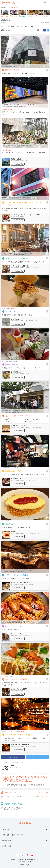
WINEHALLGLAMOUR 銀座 (8, 731)
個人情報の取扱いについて (32, 860)
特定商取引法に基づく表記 (25, 862)
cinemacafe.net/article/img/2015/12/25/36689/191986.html (18, 147)
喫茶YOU (9, 524)
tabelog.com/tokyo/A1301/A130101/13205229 (15, 623)
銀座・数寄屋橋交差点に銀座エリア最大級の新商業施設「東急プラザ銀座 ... (20, 145)
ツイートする (37, 757)
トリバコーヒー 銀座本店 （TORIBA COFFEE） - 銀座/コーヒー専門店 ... (18, 253)
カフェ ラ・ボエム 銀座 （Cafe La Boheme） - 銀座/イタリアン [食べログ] (18, 570)
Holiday (8, 3)
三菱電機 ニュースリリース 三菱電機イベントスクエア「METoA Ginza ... (19, 105)
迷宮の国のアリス (13, 471)
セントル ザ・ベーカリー (16, 416)
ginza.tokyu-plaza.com (10, 66)
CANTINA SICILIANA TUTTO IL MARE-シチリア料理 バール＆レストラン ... (19, 197)
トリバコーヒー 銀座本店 (17, 258)
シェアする (12, 757)
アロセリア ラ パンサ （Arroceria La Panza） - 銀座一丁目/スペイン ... (17, 621)
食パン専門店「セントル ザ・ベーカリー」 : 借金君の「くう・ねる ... (17, 411)
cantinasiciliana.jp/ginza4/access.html (13, 199)
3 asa (3, 308)
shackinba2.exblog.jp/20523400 (12, 412)
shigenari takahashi (6, 521)
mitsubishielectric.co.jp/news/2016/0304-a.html (16, 106)
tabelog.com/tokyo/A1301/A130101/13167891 (15, 255)
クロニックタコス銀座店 (16, 679)
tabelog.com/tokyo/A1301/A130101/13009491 (15, 572)
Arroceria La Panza (14, 626)
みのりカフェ (11, 311)
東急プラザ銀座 (5, 65)
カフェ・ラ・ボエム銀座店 (17, 575)
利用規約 (20, 860)
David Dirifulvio (5, 468)
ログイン (45, 3)
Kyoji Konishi (5, 361)
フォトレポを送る (43, 793)
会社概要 (13, 860)
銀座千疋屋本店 (12, 365)
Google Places (10, 308)
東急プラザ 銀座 (12, 70)
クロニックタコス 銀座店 (8, 676)
